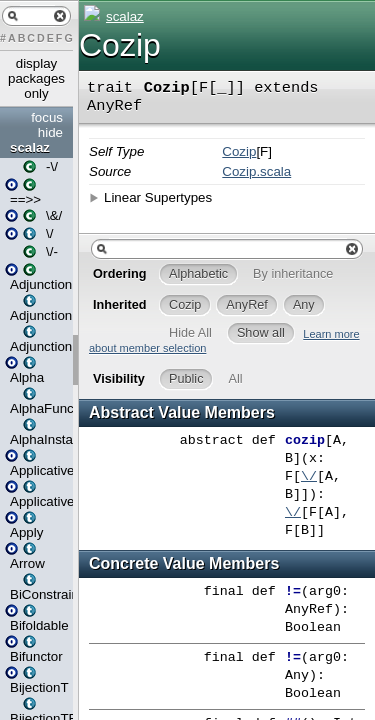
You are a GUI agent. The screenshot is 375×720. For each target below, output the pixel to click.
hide (50, 132)
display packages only (36, 78)
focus (47, 117)
